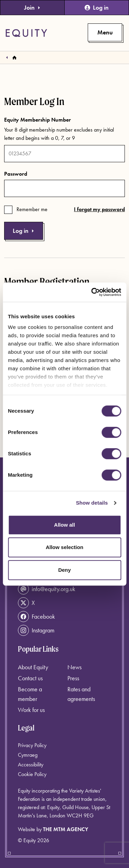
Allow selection (64, 547)
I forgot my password (99, 209)
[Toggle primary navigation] (105, 32)
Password (16, 174)
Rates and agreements (81, 694)
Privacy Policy (32, 745)
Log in (97, 7)
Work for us (31, 710)
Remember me (32, 209)
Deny (64, 570)
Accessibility (31, 764)
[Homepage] (14, 58)
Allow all (64, 525)
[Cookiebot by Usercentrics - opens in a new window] (92, 292)
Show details (92, 503)
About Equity (33, 667)
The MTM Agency (66, 829)
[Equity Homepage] (26, 33)
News (74, 667)
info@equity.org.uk (47, 589)
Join (32, 7)
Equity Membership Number (37, 120)
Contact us (30, 678)
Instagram (36, 630)
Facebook (36, 617)
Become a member (30, 694)
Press (73, 678)
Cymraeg (28, 755)
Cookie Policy (32, 774)
